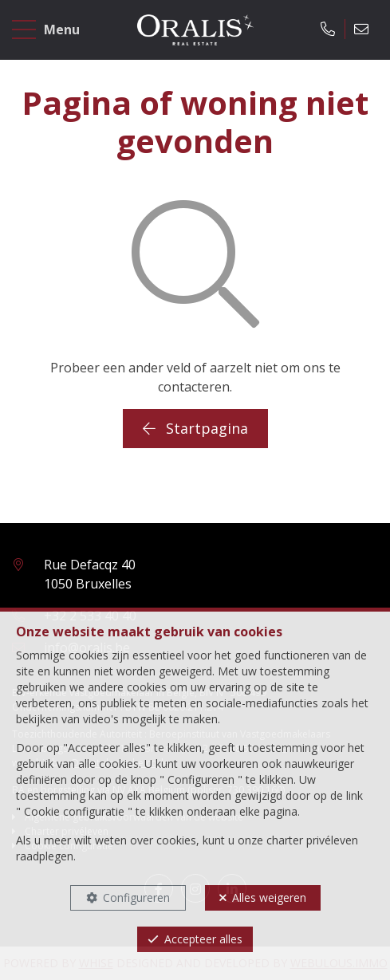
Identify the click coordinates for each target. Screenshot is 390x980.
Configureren (136, 897)
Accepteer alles (203, 939)
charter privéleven (312, 840)
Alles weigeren (269, 897)
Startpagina (195, 428)
